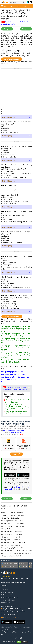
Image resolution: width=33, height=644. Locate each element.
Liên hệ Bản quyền (7, 603)
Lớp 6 (18, 579)
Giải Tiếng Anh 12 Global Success (12, 521)
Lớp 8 (26, 579)
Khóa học (23, 567)
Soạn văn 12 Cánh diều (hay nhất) (12, 513)
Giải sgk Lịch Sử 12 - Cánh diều (11, 537)
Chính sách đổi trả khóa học (10, 597)
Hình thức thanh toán (8, 595)
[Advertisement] (16, 88)
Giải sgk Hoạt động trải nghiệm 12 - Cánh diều (16, 551)
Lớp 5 (14, 579)
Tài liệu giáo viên (8, 567)
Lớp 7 (22, 579)
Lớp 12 (18, 6)
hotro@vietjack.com (13, 618)
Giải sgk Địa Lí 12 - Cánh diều (11, 540)
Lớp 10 (8, 582)
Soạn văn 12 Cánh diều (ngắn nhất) (13, 515)
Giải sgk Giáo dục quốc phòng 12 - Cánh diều (16, 553)
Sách (22, 563)
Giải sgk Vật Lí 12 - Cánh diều (11, 529)
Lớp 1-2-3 (4, 579)
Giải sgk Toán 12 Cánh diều (10, 518)
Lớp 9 (3, 582)
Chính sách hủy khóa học (9, 600)
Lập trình (23, 582)
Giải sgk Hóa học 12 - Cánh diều (12, 532)
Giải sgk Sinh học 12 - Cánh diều (12, 534)
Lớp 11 (10, 6)
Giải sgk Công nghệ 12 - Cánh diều (12, 548)
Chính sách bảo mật (7, 592)
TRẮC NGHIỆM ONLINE (12, 59)
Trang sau (26, 29)
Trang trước (7, 29)
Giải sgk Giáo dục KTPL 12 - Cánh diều (14, 542)
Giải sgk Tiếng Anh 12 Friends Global (13, 526)
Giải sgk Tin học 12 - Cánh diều (11, 545)
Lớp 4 (10, 579)
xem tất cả (17, 454)
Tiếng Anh (4, 586)
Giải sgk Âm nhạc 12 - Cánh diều (12, 556)
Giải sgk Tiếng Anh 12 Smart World (13, 523)
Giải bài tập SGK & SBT (10, 563)
